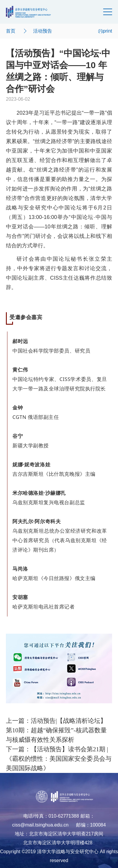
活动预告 (43, 31)
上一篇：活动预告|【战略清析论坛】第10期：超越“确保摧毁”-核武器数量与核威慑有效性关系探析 (56, 730)
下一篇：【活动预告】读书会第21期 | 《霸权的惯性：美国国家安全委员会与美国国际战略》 (59, 759)
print (105, 31)
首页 (11, 31)
